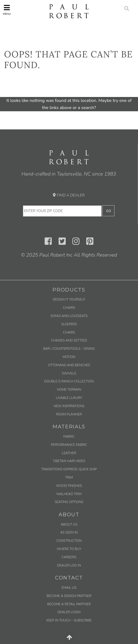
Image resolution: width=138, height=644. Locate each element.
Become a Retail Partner (69, 604)
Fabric (69, 437)
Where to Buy (69, 549)
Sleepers (69, 324)
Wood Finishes (69, 486)
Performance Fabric (69, 445)
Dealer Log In (69, 565)
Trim (69, 478)
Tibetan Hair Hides (69, 461)
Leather (69, 453)
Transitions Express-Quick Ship (69, 469)
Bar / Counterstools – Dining (69, 349)
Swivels (69, 373)
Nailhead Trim (69, 494)
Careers (69, 557)
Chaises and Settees (69, 340)
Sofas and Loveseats (69, 316)
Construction (69, 541)
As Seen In (69, 532)
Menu (7, 10)
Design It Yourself (69, 299)
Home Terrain (69, 390)
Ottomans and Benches (69, 365)
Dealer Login (69, 612)
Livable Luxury (69, 398)
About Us (69, 524)
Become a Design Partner (69, 596)
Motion (69, 357)
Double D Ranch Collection (69, 381)
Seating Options (69, 502)
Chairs (69, 308)
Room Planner (69, 414)
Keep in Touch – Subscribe (69, 620)
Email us (69, 588)
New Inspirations (69, 406)
